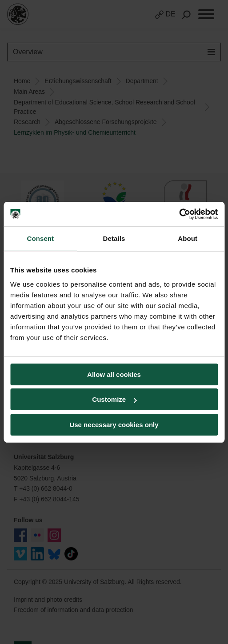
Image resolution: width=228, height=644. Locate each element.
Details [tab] (114, 238)
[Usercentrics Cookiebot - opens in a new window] (179, 214)
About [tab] (188, 238)
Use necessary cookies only (114, 425)
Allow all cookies (114, 374)
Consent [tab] (40, 238)
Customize (114, 399)
